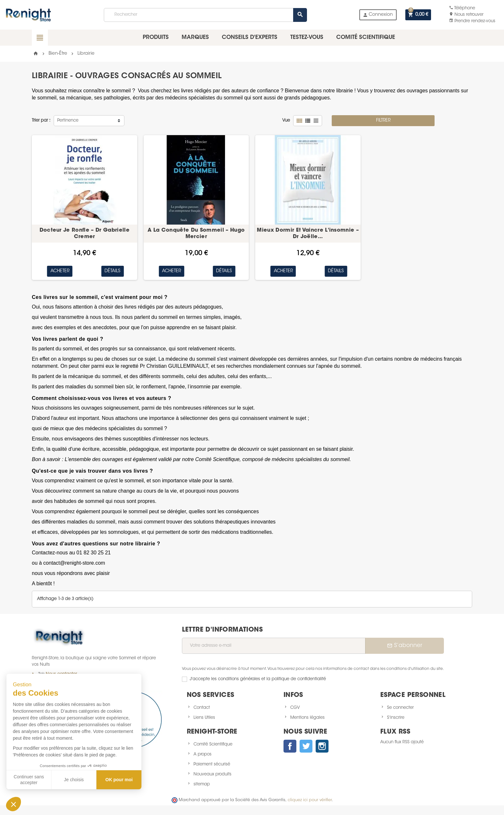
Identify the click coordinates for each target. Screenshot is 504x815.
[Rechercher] (205, 15)
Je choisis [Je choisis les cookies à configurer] (74, 780)
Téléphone (462, 8)
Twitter (306, 746)
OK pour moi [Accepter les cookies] (119, 780)
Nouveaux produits (212, 774)
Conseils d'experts (250, 37)
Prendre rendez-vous (472, 21)
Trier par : (41, 120)
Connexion (377, 15)
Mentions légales (307, 718)
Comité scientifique (366, 37)
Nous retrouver (466, 15)
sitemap (202, 784)
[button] (14, 804)
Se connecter (400, 708)
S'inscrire (396, 718)
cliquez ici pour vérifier (310, 800)
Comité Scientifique (213, 744)
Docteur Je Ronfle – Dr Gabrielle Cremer (85, 234)
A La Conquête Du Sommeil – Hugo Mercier (196, 234)
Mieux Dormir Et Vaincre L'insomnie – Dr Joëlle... (308, 234)
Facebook (290, 746)
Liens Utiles (204, 718)
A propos (203, 754)
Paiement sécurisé (212, 764)
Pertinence (68, 120)
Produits (156, 37)
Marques (195, 37)
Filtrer (383, 121)
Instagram (322, 746)
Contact (202, 708)
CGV (295, 708)
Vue (286, 120)
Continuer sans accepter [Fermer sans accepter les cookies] (29, 780)
